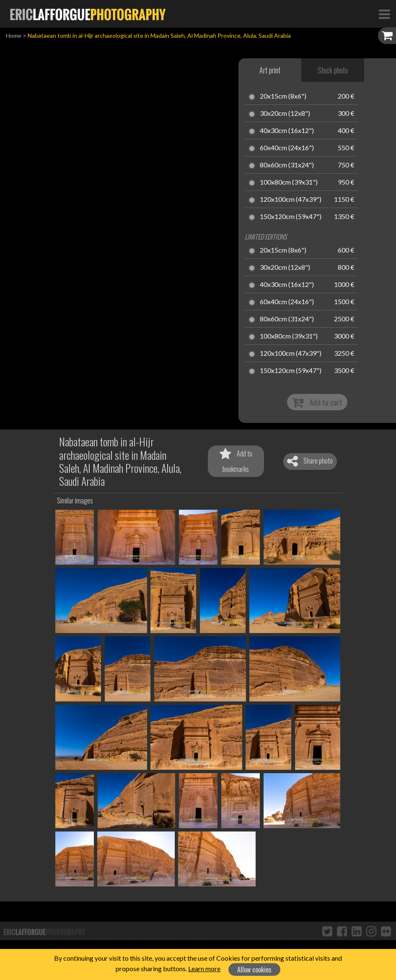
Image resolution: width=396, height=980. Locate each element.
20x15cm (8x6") (283, 96)
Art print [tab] (270, 70)
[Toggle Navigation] (384, 14)
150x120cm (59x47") (291, 217)
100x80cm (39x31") (289, 182)
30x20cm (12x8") (285, 114)
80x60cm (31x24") (287, 165)
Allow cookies (254, 970)
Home (14, 35)
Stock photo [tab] (333, 70)
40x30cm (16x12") (287, 131)
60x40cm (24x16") (287, 148)
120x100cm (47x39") (291, 200)
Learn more (204, 968)
